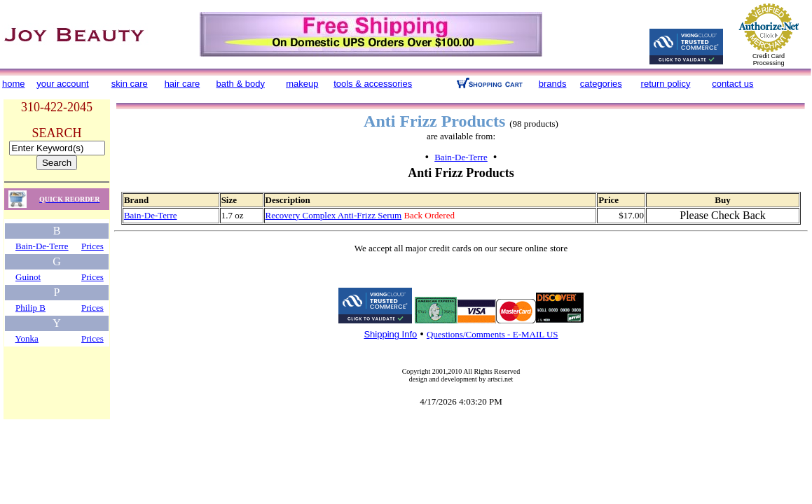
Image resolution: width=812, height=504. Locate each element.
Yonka (27, 338)
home (14, 84)
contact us (732, 84)
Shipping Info (390, 334)
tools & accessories (373, 84)
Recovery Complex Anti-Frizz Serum (334, 215)
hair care (183, 84)
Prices (92, 246)
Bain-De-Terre (42, 246)
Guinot (28, 277)
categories (601, 84)
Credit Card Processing (769, 59)
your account (62, 84)
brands (553, 84)
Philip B (30, 308)
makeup (302, 84)
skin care (130, 84)
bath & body (241, 84)
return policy (666, 84)
